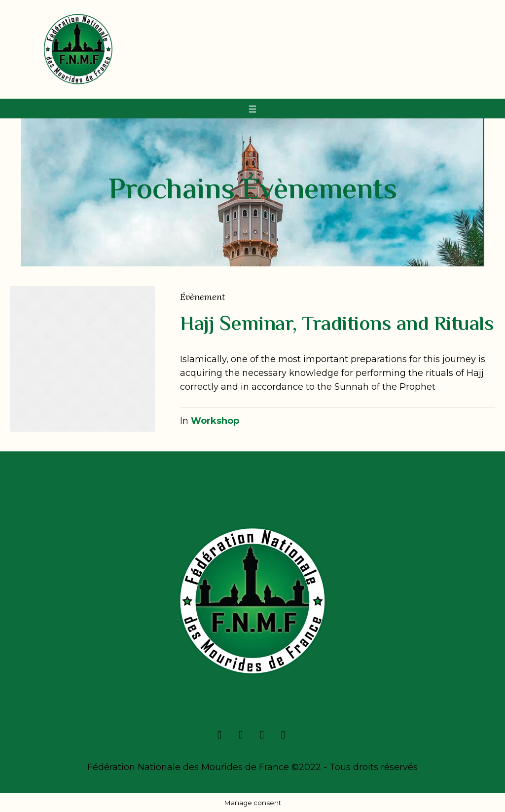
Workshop (215, 421)
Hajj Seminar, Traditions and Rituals (337, 325)
